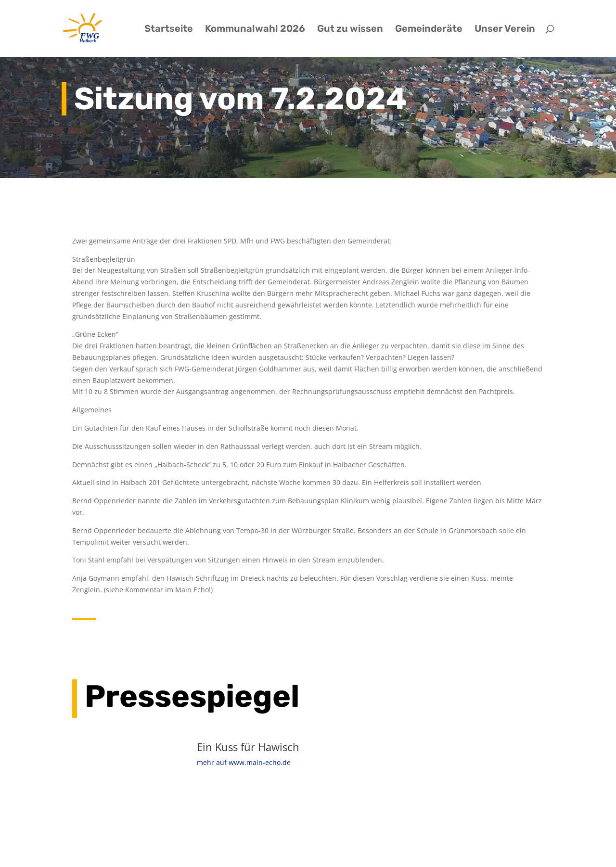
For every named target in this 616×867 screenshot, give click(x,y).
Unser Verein (505, 30)
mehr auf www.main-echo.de (244, 762)
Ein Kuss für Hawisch (248, 747)
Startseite (169, 30)
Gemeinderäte (429, 30)
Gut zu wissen (350, 30)
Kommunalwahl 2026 (255, 30)
